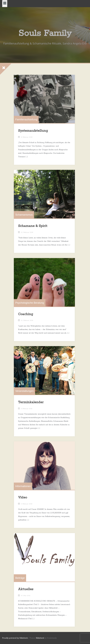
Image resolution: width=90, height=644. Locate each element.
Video (23, 498)
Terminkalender (31, 403)
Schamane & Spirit (33, 227)
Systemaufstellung (33, 132)
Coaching (26, 315)
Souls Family (45, 33)
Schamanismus (24, 216)
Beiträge (20, 579)
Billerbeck (40, 638)
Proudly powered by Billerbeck (15, 638)
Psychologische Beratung (30, 304)
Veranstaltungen (25, 392)
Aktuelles (26, 590)
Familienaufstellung (26, 120)
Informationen (23, 487)
